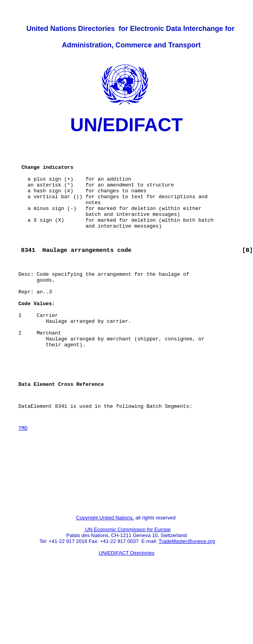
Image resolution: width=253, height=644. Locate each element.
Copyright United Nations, (105, 580)
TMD (23, 479)
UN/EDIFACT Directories (126, 615)
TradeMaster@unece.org (187, 603)
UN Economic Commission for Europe (127, 591)
